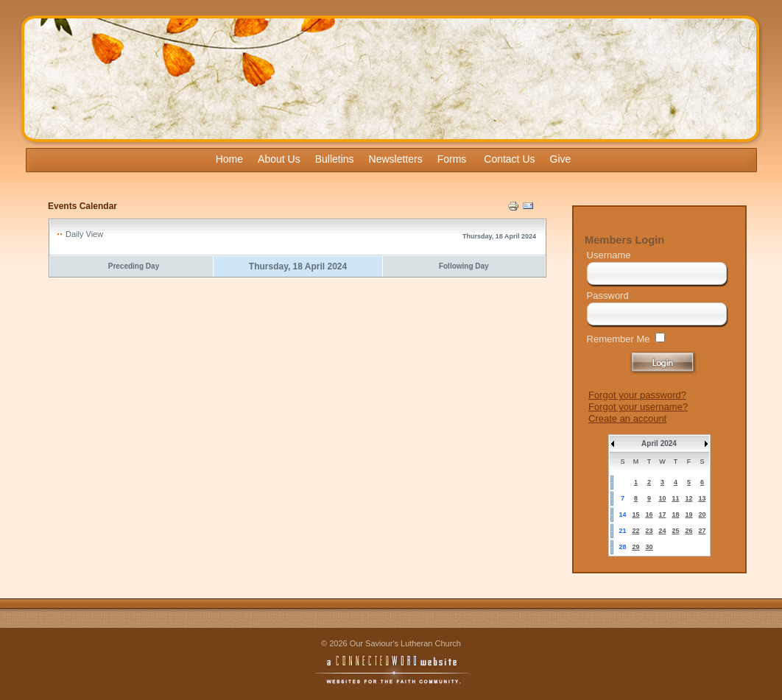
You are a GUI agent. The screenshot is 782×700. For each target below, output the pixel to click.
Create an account (627, 418)
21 (622, 531)
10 (662, 498)
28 (622, 547)
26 (688, 531)
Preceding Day (134, 266)
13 (702, 498)
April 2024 (659, 443)
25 (675, 531)
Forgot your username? (638, 407)
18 (675, 515)
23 (649, 531)
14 (622, 515)
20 (702, 515)
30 (649, 547)
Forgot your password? (637, 395)
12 (688, 498)
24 (662, 531)
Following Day (464, 266)
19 (688, 515)
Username (609, 255)
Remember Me (619, 339)
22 (635, 531)
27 (702, 531)
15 (635, 515)
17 (662, 515)
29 (635, 547)
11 (675, 498)
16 (649, 515)
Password (608, 296)
